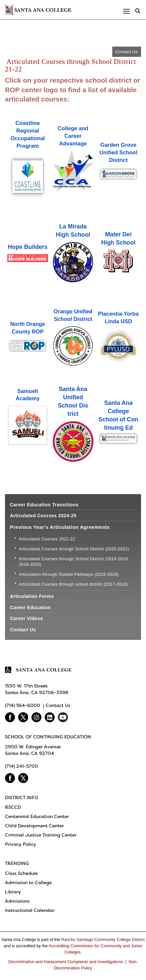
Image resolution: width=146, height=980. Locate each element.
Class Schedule (21, 873)
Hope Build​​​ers (27, 247)
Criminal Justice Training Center (41, 835)
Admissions (17, 901)
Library (13, 892)
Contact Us (127, 52)
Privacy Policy (21, 844)
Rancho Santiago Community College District (103, 940)
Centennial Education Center (37, 816)
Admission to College (28, 882)
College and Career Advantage (73, 136)
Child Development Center (34, 826)
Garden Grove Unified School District (118, 152)
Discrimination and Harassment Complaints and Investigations (66, 962)
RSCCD (13, 807)
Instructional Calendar (30, 910)
